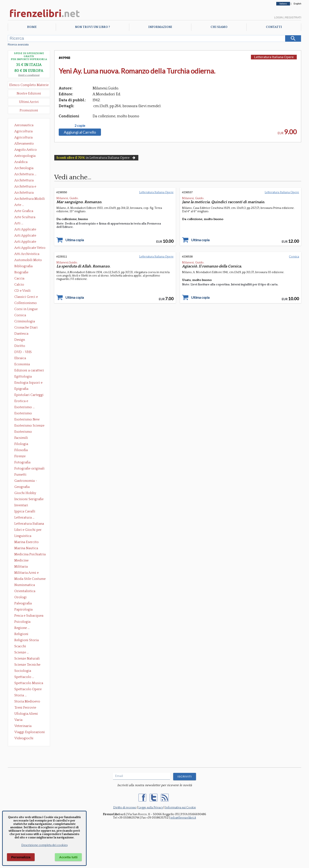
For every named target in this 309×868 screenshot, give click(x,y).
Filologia (21, 444)
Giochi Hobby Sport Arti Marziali (29, 493)
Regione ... (22, 628)
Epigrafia (21, 389)
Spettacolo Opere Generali (28, 690)
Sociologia (23, 671)
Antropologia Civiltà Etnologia (27, 156)
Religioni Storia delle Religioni (27, 641)
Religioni (21, 634)
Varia (18, 720)
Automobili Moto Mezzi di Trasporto (29, 260)
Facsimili (21, 438)
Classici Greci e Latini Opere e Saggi (30, 297)
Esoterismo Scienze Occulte (29, 426)
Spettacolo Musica (29, 683)
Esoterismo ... (25, 407)
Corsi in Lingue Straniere (26, 309)
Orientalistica (25, 591)
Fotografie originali (29, 468)
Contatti (274, 27)
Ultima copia (75, 240)
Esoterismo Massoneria (23, 414)
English (297, 4)
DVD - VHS (23, 352)
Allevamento (24, 144)
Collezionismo (26, 303)
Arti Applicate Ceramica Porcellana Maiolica (30, 230)
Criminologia (25, 321)
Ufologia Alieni (26, 714)
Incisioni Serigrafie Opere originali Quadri (29, 500)
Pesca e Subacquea (29, 616)
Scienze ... (22, 652)
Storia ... (20, 695)
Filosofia (21, 450)
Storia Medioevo (27, 701)
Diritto (20, 346)
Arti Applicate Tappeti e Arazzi (27, 242)
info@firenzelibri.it (183, 818)
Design (20, 340)
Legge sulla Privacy (151, 808)
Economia (22, 364)
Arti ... (19, 223)
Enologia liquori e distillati (28, 383)
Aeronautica (24, 125)
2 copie (80, 126)
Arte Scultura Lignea (25, 218)
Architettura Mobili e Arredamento (30, 199)
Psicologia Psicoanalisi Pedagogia (23, 622)
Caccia (19, 278)
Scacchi (20, 646)
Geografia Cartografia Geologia (23, 487)
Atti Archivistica (27, 254)
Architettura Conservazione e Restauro (27, 181)
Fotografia (22, 462)
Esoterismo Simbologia (23, 432)
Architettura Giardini (24, 193)
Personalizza (21, 857)
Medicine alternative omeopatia (23, 561)
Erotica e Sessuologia (24, 401)
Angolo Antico (26, 150)
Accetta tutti (68, 857)
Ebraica (20, 358)
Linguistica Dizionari (23, 536)
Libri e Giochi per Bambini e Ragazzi (28, 530)
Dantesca (21, 334)
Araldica (21, 162)
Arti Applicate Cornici (25, 236)
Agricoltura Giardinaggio (25, 138)
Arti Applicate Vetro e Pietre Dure (30, 248)
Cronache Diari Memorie (26, 328)
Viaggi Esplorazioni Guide (30, 732)
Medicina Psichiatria (30, 554)
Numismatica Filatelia (25, 585)
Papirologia (23, 609)
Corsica (20, 315)
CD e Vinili (22, 291)
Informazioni (160, 27)
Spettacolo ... (24, 677)
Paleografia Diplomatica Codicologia (24, 604)
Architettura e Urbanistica (25, 187)
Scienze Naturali (27, 659)
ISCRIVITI (184, 777)
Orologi (20, 597)
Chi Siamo (219, 27)
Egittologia (23, 376)
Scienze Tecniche (27, 665)
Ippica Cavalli (25, 511)
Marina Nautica (26, 548)
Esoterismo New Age (27, 420)
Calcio (19, 285)
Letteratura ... (24, 518)
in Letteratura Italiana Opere (96, 158)
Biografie (21, 272)
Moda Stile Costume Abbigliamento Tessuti (30, 579)
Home (32, 27)
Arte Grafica (24, 211)
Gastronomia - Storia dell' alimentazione (26, 481)
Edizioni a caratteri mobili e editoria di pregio (29, 371)
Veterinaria (23, 726)
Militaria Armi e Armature (27, 573)
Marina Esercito (27, 542)
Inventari (21, 505)
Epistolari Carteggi (29, 395)
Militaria (21, 567)
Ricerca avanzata (18, 44)
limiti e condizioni (29, 75)
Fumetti (20, 475)
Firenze (20, 456)
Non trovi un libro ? (92, 27)
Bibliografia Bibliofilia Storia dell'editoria (27, 267)
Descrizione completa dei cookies (44, 845)
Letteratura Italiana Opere (29, 524)
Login (278, 17)
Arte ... (19, 205)
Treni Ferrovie (25, 708)
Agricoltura (23, 131)
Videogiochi (24, 738)
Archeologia (24, 168)
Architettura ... (25, 174)
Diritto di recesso (125, 808)
